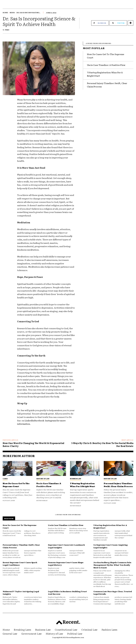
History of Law (43, 479)
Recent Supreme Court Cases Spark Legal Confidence (20, 566)
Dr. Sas (69, 113)
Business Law (76, 479)
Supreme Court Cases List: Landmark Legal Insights (66, 549)
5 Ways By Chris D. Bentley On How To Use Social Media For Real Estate (102, 444)
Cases (5, 479)
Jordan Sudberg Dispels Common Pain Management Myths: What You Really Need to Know (112, 568)
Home (5, 13)
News (12, 13)
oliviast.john (9, 500)
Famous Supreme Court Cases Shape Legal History (66, 566)
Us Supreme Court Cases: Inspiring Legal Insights (110, 549)
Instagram (51, 420)
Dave (7, 30)
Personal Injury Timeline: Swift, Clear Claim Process (118, 486)
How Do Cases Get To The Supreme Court (17, 485)
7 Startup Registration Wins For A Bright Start (83, 486)
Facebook (40, 420)
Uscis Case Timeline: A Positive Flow (106, 64)
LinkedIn (29, 420)
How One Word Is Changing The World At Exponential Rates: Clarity (33, 444)
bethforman (42, 500)
